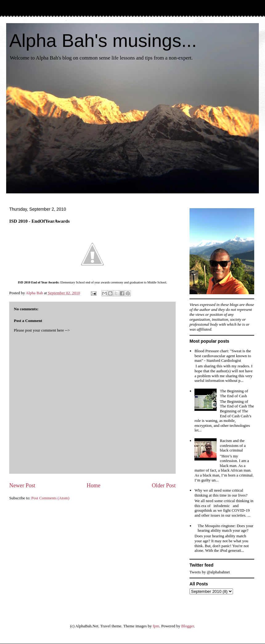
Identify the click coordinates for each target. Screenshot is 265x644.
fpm (156, 626)
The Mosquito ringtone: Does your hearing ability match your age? (225, 528)
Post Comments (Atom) (51, 498)
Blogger (188, 626)
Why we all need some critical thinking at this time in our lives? (221, 493)
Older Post (164, 485)
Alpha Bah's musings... (103, 41)
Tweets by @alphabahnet (210, 572)
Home (93, 485)
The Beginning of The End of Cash (234, 393)
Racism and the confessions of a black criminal (233, 445)
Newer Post (22, 485)
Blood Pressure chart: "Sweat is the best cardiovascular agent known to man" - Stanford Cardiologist (223, 356)
